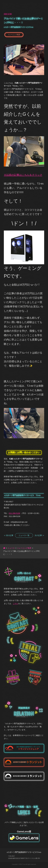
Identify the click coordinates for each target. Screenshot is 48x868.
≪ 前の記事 (9, 535)
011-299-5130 (15, 513)
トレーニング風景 (14, 35)
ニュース (11, 548)
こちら (15, 603)
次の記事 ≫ (39, 535)
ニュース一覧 (24, 535)
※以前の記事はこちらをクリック (23, 175)
